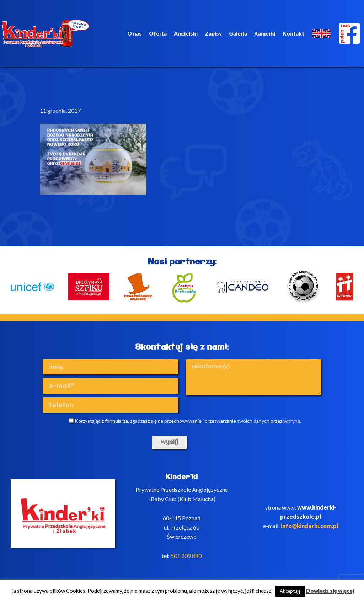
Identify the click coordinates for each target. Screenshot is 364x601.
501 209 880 (186, 556)
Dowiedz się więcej (330, 591)
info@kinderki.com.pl (310, 526)
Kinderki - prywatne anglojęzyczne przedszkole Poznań (45, 33)
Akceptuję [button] (290, 591)
